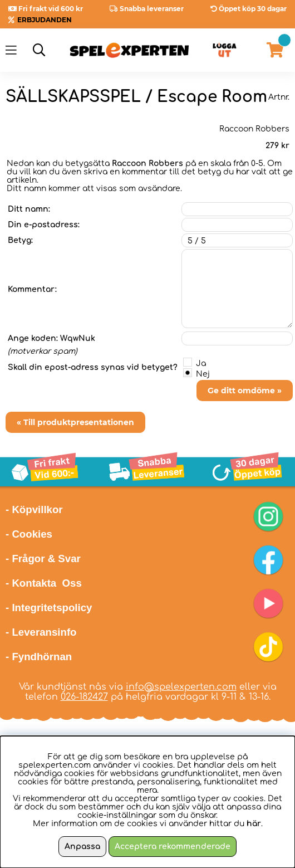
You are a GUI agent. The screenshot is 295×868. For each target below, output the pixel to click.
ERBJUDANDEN (45, 20)
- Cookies (29, 534)
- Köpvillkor (34, 509)
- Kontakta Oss (44, 583)
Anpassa (82, 847)
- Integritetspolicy (49, 608)
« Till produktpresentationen (75, 422)
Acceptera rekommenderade (173, 847)
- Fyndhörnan (39, 657)
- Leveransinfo (41, 632)
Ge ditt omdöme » (245, 391)
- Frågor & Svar (43, 559)
